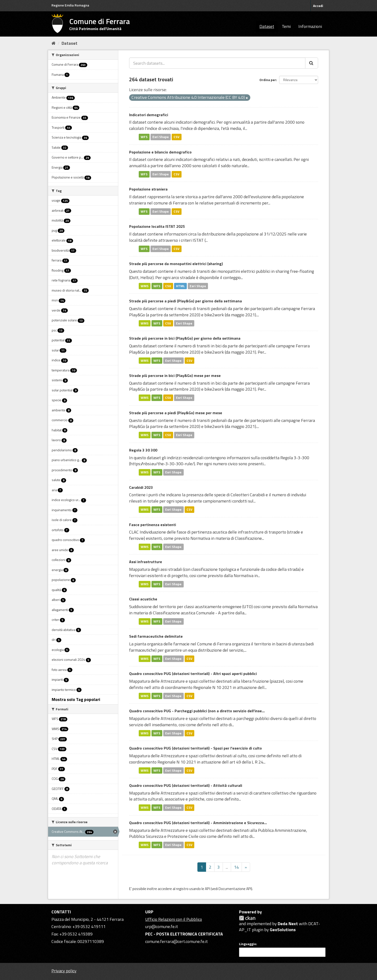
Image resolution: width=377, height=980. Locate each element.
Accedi (318, 6)
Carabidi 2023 (141, 487)
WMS (145, 286)
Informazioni (310, 26)
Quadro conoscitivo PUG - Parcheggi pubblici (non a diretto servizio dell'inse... (197, 711)
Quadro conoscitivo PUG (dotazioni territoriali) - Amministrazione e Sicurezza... (198, 823)
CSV (176, 137)
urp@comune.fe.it (162, 926)
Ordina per (268, 80)
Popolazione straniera (148, 189)
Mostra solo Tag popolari (76, 699)
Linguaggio (248, 944)
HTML (180, 286)
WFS (144, 137)
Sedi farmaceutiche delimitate (156, 636)
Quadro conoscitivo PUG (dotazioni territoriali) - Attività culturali (186, 785)
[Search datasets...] (217, 63)
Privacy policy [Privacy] (64, 971)
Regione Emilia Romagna (70, 5)
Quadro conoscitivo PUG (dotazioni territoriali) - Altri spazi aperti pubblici (193, 674)
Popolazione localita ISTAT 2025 (157, 226)
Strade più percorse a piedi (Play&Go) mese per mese (176, 413)
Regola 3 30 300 (143, 450)
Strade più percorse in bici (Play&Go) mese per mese (175, 375)
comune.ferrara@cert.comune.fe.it (176, 941)
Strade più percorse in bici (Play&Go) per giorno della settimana (185, 338)
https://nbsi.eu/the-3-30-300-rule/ (162, 464)
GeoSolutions (283, 930)
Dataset (267, 26)
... (227, 867)
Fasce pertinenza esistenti (153, 525)
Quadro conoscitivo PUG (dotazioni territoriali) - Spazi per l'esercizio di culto (195, 748)
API (207, 889)
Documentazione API (235, 889)
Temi (286, 26)
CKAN (247, 918)
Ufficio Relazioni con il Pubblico (174, 919)
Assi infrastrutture (146, 562)
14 (236, 867)
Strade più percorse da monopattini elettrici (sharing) (176, 264)
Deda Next (288, 924)
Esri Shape (161, 137)
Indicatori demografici (149, 115)
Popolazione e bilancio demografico (160, 152)
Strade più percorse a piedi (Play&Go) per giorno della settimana (185, 301)
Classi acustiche (143, 599)
